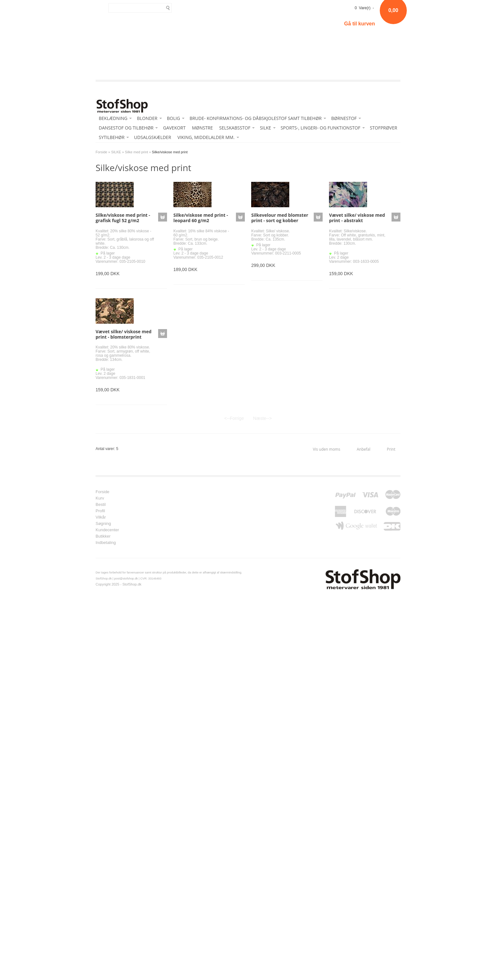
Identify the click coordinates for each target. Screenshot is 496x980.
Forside (101, 152)
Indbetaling (106, 543)
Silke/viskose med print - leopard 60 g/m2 (201, 218)
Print (391, 449)
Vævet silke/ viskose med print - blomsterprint (124, 334)
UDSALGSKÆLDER (153, 137)
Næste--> (262, 418)
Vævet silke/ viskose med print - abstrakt (357, 218)
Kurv (100, 498)
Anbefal (363, 449)
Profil (100, 511)
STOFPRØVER (384, 128)
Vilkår (101, 517)
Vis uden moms (326, 449)
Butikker (103, 536)
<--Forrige (234, 418)
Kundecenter (107, 530)
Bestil (101, 505)
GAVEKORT (174, 128)
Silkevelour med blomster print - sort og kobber (280, 218)
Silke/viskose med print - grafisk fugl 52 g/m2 (123, 218)
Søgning (103, 524)
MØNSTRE (202, 128)
